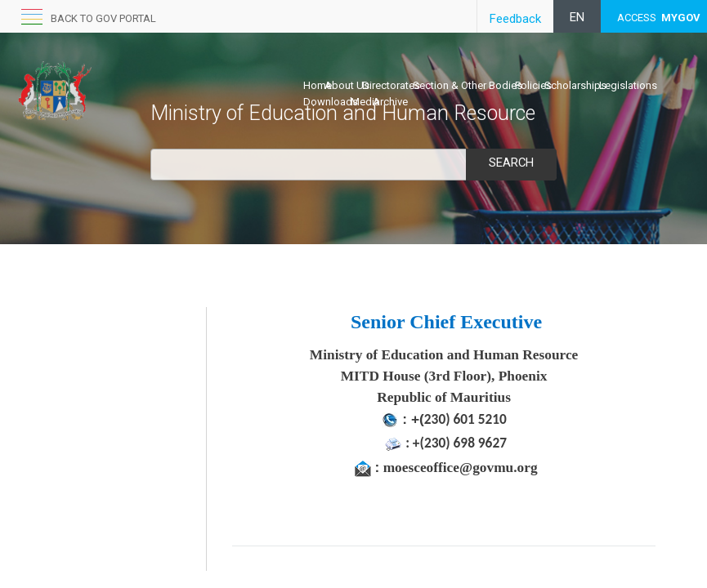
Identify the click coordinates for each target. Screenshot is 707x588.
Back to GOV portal (103, 18)
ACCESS (659, 18)
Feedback (515, 19)
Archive (390, 102)
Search (511, 163)
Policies (533, 85)
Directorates (391, 85)
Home (318, 85)
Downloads (331, 102)
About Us (347, 85)
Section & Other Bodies (468, 85)
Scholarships (575, 85)
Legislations (628, 85)
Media (365, 102)
